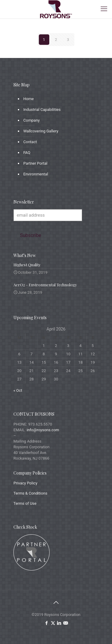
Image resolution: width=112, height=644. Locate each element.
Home (29, 99)
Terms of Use (25, 503)
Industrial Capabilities (42, 110)
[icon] (66, 623)
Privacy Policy (25, 483)
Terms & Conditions (30, 493)
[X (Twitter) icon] (53, 623)
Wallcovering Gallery (41, 131)
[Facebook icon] (47, 623)
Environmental (36, 174)
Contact (30, 142)
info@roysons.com (43, 430)
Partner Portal (35, 163)
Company (32, 120)
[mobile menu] (104, 9)
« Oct (18, 390)
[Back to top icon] (56, 602)
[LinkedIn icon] (59, 623)
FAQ (27, 153)
